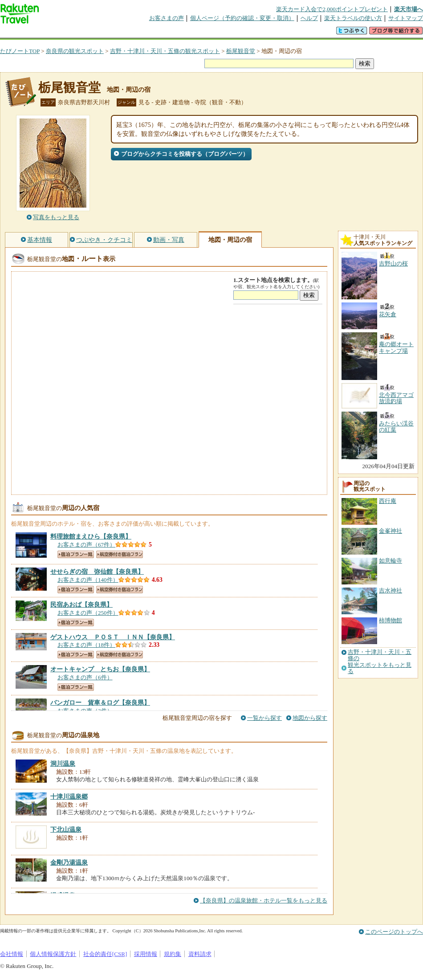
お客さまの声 (167, 18)
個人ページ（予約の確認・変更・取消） (242, 18)
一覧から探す (264, 718)
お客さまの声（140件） (88, 580)
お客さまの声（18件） (86, 645)
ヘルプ (309, 18)
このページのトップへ (394, 932)
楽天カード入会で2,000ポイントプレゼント (332, 9)
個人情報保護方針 (53, 954)
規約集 (173, 954)
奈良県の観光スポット (75, 51)
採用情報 (146, 954)
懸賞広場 (104, 33)
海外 (68, 33)
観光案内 (214, 33)
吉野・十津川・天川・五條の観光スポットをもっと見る (380, 662)
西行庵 (388, 501)
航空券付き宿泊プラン (120, 554)
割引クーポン (141, 33)
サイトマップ (406, 18)
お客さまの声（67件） (86, 545)
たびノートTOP (20, 51)
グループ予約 (177, 33)
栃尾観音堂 (241, 51)
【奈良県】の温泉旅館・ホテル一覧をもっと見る (264, 900)
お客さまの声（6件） (85, 677)
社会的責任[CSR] (105, 954)
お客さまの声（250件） (88, 613)
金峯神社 (390, 531)
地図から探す (310, 718)
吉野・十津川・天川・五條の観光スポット (165, 51)
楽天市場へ (409, 9)
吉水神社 (390, 590)
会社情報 (12, 954)
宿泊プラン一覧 (76, 554)
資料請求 (200, 954)
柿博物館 (390, 620)
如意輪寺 (390, 561)
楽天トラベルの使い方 (353, 18)
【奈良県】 (91, 536)
